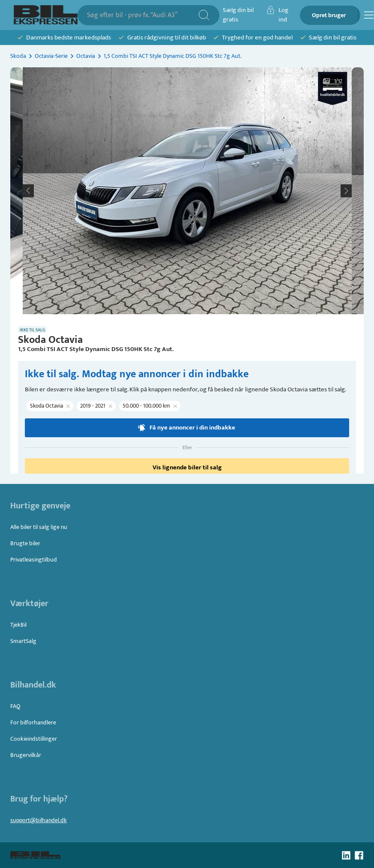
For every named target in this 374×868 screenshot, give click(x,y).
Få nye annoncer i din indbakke (187, 428)
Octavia (86, 56)
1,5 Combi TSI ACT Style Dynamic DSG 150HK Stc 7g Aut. (173, 56)
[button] (187, 191)
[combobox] (142, 15)
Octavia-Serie (51, 56)
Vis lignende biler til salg (187, 468)
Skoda (18, 56)
